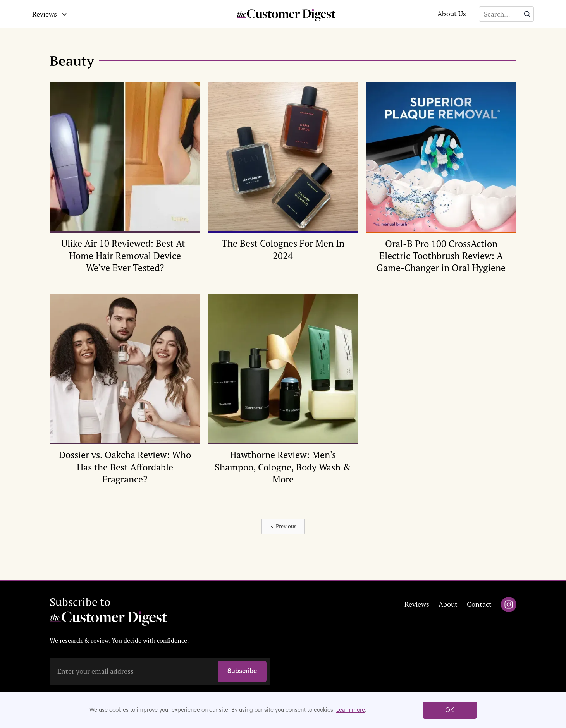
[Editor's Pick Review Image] (125, 184)
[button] (50, 14)
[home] (283, 14)
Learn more (351, 710)
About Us (452, 14)
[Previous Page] (283, 526)
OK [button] (450, 710)
